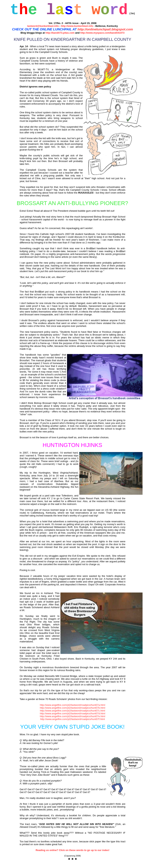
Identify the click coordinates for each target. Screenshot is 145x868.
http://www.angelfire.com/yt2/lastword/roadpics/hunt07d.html (72, 717)
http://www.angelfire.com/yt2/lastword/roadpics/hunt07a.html (72, 708)
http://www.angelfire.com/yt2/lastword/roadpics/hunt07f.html (73, 723)
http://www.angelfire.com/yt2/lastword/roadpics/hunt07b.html (72, 711)
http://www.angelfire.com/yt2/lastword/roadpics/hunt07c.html (72, 714)
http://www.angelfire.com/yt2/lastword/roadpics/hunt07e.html (72, 720)
